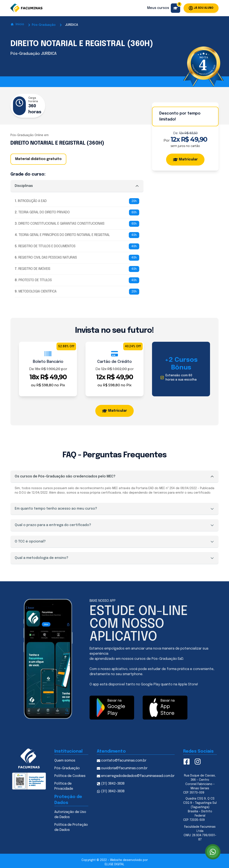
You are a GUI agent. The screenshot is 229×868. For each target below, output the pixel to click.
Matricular (185, 160)
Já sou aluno (201, 8)
